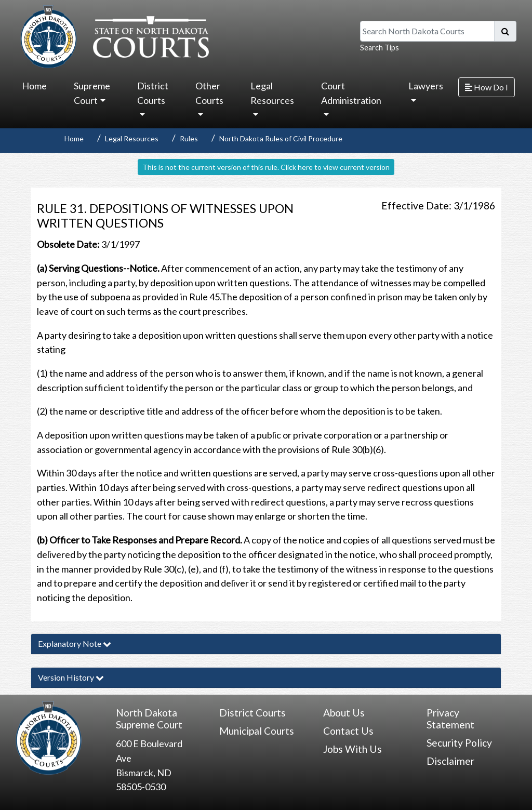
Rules (189, 138)
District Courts (252, 713)
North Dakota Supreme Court (149, 719)
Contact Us (348, 731)
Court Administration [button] (351, 93)
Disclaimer (450, 761)
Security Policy (459, 743)
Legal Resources (132, 138)
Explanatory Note (75, 643)
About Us (344, 713)
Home (34, 86)
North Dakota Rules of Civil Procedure (281, 138)
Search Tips (380, 48)
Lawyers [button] (426, 86)
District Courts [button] (153, 93)
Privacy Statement (450, 719)
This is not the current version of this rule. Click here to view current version (266, 167)
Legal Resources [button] (272, 93)
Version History (71, 677)
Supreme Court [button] (92, 93)
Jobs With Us (353, 749)
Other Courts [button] (209, 93)
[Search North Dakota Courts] (427, 31)
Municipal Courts (257, 731)
